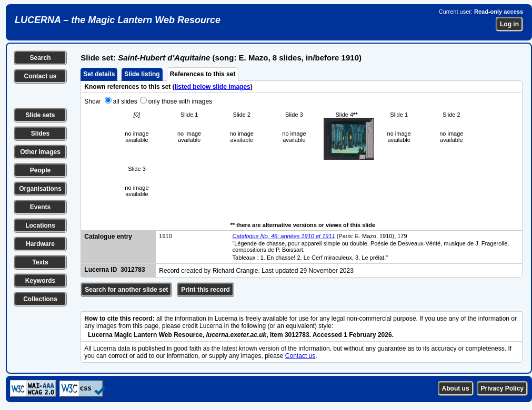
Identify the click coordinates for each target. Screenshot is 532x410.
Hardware (40, 244)
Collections (40, 299)
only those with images (180, 101)
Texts (40, 262)
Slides (40, 134)
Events (40, 207)
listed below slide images (213, 87)
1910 (165, 236)
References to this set (203, 74)
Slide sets (40, 115)
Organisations (40, 189)
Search (40, 58)
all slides (125, 101)
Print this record (205, 290)
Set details (99, 74)
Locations (40, 225)
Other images (40, 152)
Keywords (40, 281)
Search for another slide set (126, 290)
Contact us (40, 76)
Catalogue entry (108, 237)
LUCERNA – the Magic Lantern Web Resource (118, 20)
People (40, 170)
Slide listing (142, 74)
